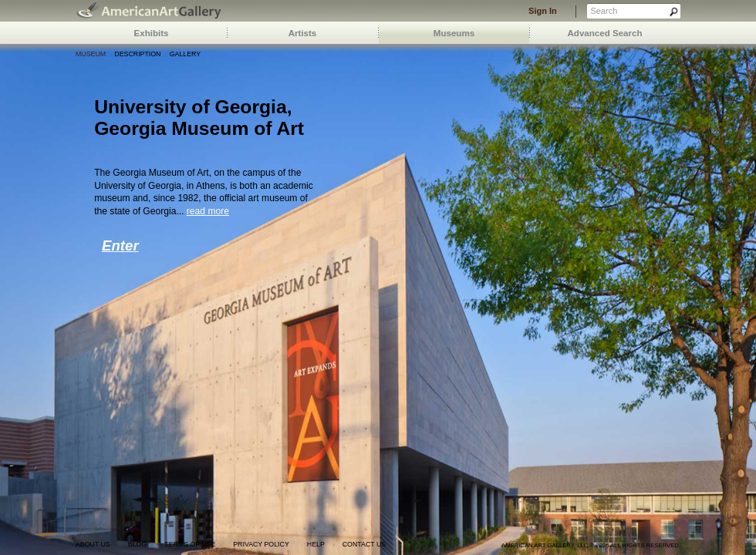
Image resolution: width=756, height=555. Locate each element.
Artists (303, 33)
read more (208, 211)
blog (137, 544)
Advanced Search (605, 33)
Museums (454, 33)
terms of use (190, 544)
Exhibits (152, 33)
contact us (364, 544)
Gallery (185, 54)
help (316, 544)
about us (93, 544)
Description (137, 54)
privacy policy (261, 544)
